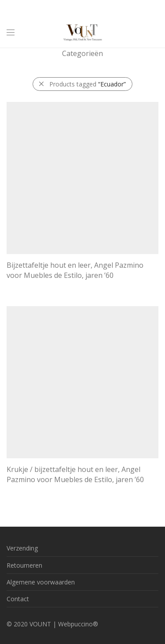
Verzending (22, 548)
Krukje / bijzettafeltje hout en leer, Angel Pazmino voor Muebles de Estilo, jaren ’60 (75, 474)
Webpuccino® (78, 624)
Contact (18, 599)
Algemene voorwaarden (41, 582)
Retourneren (24, 565)
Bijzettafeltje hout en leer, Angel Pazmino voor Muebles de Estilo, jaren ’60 (75, 270)
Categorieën (82, 53)
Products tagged (88, 84)
